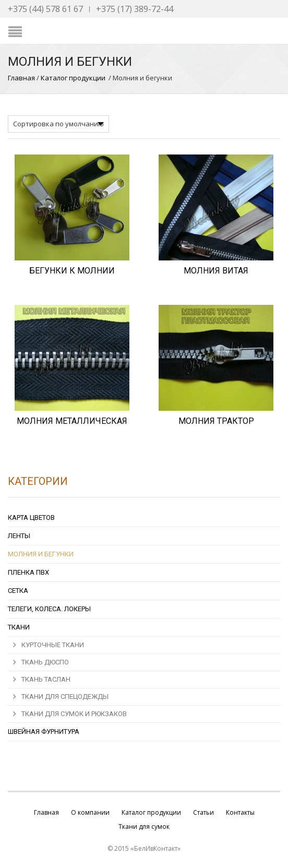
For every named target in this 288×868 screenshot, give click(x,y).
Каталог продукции (73, 78)
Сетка (18, 591)
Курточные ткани (53, 645)
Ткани (19, 627)
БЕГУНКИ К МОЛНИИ (72, 271)
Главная (21, 78)
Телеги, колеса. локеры (49, 609)
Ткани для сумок (144, 827)
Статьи (203, 812)
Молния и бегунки (41, 554)
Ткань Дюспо (45, 662)
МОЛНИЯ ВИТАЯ (216, 271)
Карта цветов (31, 518)
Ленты (19, 536)
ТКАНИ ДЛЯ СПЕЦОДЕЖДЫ (65, 697)
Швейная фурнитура (44, 732)
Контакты (240, 812)
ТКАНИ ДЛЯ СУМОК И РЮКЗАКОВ (74, 714)
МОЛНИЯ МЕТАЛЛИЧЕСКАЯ (72, 421)
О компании (90, 812)
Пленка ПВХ (28, 572)
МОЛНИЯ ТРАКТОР (216, 421)
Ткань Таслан (46, 679)
